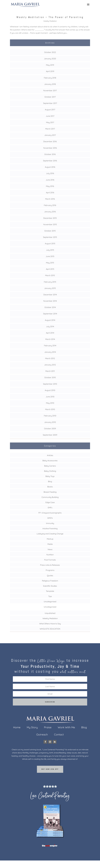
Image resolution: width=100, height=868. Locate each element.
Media (50, 544)
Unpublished (50, 613)
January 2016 (50, 212)
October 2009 (50, 429)
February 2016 (50, 205)
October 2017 (50, 97)
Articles (50, 455)
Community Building (50, 497)
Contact (59, 735)
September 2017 (50, 103)
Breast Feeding (50, 492)
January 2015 (50, 288)
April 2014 (50, 333)
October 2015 (50, 231)
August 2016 (50, 167)
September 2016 (50, 161)
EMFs (50, 508)
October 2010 (50, 377)
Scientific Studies (50, 586)
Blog (50, 481)
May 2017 (50, 122)
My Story (32, 728)
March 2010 (50, 409)
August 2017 (50, 110)
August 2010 (50, 390)
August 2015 (50, 243)
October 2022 (50, 52)
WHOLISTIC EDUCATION (50, 629)
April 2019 (50, 71)
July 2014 (50, 326)
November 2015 (50, 224)
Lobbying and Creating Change (50, 534)
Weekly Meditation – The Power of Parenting (50, 17)
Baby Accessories (50, 461)
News (50, 549)
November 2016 (50, 148)
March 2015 (50, 275)
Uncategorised (50, 602)
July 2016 (50, 173)
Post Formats (50, 560)
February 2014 (50, 346)
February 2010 (50, 416)
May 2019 (50, 65)
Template (50, 591)
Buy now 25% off (50, 769)
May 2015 (50, 263)
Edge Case (50, 502)
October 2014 (50, 307)
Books (50, 487)
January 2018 (50, 84)
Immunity (50, 523)
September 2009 (50, 435)
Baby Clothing (50, 471)
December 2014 (50, 295)
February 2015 (50, 282)
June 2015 (50, 256)
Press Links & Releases (50, 565)
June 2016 (50, 180)
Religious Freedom (50, 581)
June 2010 (50, 397)
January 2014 (50, 352)
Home (17, 728)
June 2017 (50, 116)
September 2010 (50, 384)
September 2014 (50, 314)
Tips (50, 596)
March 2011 (50, 371)
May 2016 (50, 186)
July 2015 (50, 250)
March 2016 (50, 199)
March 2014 (50, 339)
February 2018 (50, 78)
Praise (48, 728)
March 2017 (50, 129)
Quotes (50, 576)
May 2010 (50, 403)
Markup (50, 539)
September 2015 (50, 237)
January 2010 (50, 422)
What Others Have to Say (50, 624)
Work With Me (66, 728)
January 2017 (50, 135)
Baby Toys (50, 476)
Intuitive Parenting (50, 528)
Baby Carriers (50, 466)
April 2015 (50, 269)
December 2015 (50, 218)
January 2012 (50, 365)
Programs (50, 570)
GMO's (50, 518)
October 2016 (50, 154)
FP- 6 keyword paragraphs (50, 513)
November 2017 (50, 90)
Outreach (42, 735)
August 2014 (50, 320)
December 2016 (50, 141)
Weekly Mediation (50, 21)
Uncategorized (50, 607)
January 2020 (50, 59)
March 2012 (50, 358)
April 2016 (50, 193)
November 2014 (50, 301)
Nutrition (50, 555)
